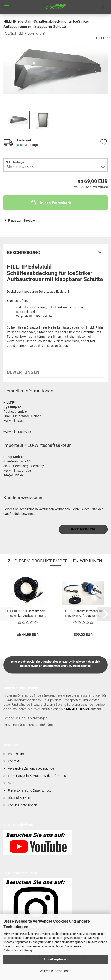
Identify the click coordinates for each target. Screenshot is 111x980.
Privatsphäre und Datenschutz (29, 790)
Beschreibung (24, 252)
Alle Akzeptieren (56, 959)
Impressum (16, 754)
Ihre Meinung (83, 529)
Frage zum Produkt (22, 220)
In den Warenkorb (50, 202)
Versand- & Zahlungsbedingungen (32, 768)
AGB (11, 783)
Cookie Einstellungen (23, 805)
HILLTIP (102, 38)
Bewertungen (23, 372)
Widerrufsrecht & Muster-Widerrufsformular (39, 776)
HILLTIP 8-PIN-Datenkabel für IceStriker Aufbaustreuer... (28, 613)
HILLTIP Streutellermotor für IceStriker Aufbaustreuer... (83, 613)
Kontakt (14, 761)
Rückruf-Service (78, 709)
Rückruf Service (19, 798)
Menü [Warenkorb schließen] (7, 7)
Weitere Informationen (55, 971)
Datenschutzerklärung (18, 950)
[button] (104, 614)
